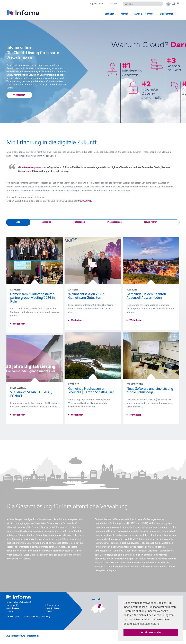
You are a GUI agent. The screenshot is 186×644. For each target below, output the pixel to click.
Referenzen (79, 222)
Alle (18, 222)
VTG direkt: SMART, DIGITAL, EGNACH (31, 394)
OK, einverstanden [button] (151, 632)
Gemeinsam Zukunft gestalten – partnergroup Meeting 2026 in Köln (34, 297)
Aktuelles (47, 222)
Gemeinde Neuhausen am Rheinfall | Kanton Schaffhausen (91, 390)
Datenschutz (19, 636)
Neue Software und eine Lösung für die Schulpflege (150, 390)
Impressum (33, 636)
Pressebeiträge (114, 222)
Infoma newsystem (31, 167)
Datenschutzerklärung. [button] (147, 624)
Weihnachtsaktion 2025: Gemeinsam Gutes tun (86, 296)
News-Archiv (150, 222)
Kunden (138, 14)
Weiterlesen (19, 95)
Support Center (97, 3)
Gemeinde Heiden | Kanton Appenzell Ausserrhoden (146, 296)
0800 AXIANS (85, 201)
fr (178, 3)
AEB (8, 636)
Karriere (113, 3)
